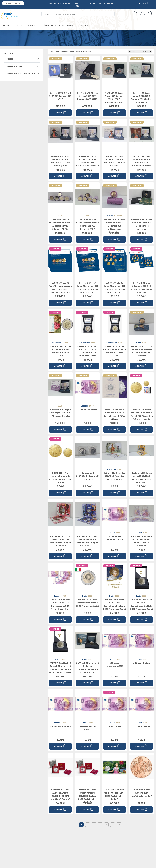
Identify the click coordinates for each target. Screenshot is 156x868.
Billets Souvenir (14, 66)
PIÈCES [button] (6, 26)
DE (150, 3)
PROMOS (85, 26)
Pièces (10, 59)
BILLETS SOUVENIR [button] (26, 26)
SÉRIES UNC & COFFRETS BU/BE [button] (58, 26)
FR (139, 3)
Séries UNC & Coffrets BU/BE (21, 74)
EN (145, 3)
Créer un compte (13, 3)
